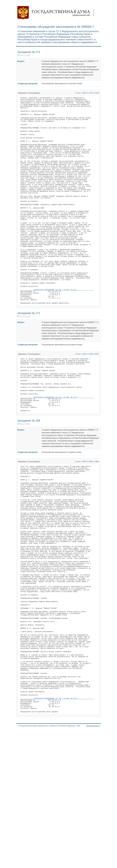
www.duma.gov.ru (93, 864)
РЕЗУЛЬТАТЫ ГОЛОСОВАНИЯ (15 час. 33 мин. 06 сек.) (57, 833)
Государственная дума (57, 13)
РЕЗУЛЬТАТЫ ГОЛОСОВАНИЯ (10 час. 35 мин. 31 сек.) (57, 342)
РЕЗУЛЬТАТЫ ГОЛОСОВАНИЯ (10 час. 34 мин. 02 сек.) (57, 464)
